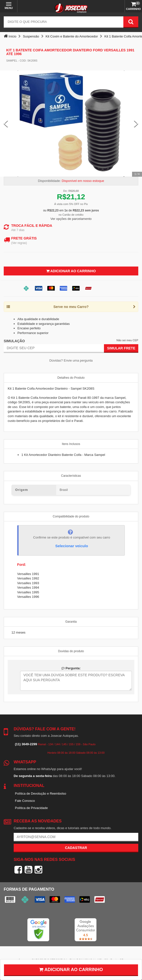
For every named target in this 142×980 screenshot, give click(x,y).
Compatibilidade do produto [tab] (71, 516)
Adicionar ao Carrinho (71, 271)
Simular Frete (121, 348)
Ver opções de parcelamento (71, 219)
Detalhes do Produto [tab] (71, 378)
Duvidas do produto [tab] (71, 651)
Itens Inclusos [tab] (71, 444)
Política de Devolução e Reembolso (41, 794)
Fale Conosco (25, 801)
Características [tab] (71, 476)
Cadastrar (76, 848)
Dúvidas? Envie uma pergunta (71, 360)
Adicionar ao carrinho (71, 970)
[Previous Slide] (6, 124)
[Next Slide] (136, 124)
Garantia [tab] (71, 622)
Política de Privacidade (31, 808)
